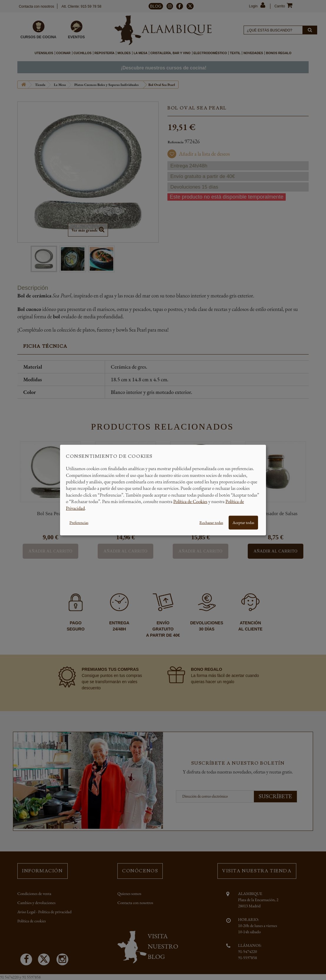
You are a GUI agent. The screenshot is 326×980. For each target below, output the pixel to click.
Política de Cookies (190, 501)
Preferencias (79, 523)
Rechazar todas (211, 523)
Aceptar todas (243, 523)
